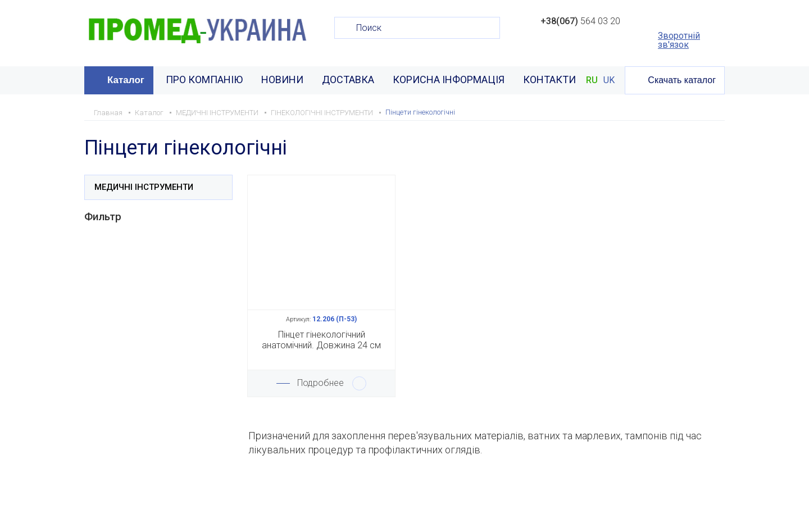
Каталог (126, 80)
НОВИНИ (282, 79)
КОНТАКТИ (549, 79)
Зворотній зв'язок (679, 40)
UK (609, 80)
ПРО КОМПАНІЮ (204, 79)
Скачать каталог (682, 80)
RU (592, 80)
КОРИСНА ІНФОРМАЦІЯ (449, 79)
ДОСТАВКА (348, 79)
